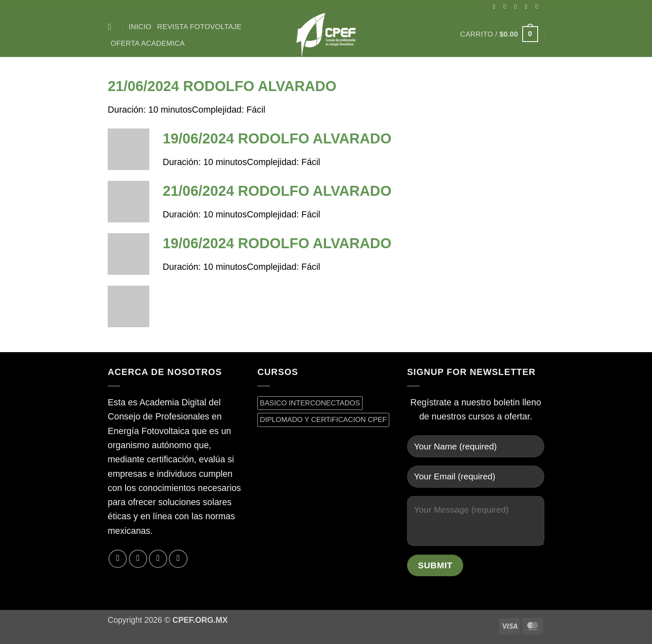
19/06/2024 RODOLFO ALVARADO (277, 138)
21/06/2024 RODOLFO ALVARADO (222, 86)
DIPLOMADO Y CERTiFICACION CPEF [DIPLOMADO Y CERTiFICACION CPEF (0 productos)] (323, 419)
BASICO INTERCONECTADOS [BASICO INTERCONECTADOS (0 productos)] (310, 403)
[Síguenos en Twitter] (528, 6)
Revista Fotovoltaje (199, 27)
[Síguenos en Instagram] (507, 6)
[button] (499, 34)
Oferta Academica (148, 43)
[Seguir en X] (518, 6)
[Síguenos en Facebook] (496, 6)
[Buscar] (112, 27)
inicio (140, 27)
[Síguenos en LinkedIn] (178, 559)
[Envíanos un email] (539, 6)
